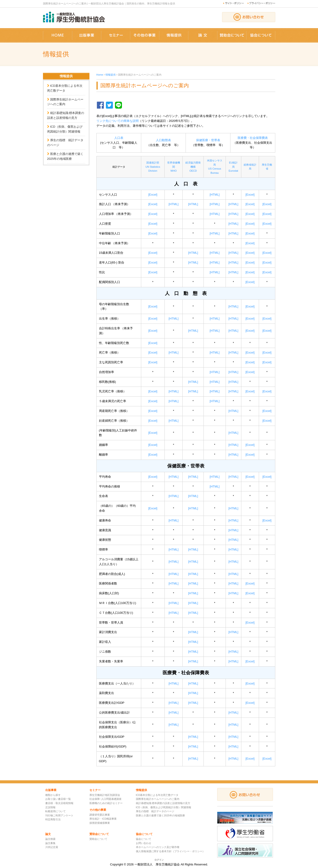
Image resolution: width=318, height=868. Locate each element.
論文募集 (50, 843)
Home (100, 75)
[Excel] (153, 195)
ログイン (159, 860)
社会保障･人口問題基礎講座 (105, 799)
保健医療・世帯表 (208, 140)
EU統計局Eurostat (233, 167)
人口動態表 (163, 140)
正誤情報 (50, 807)
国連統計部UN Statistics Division (153, 167)
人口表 (119, 138)
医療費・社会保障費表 (253, 138)
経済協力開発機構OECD (193, 167)
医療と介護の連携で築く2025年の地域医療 (160, 815)
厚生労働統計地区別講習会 (105, 795)
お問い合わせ (144, 843)
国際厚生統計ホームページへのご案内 (158, 799)
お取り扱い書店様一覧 (58, 799)
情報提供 (111, 75)
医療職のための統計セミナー (106, 803)
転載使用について (56, 811)
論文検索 (50, 839)
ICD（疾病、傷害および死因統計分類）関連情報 (164, 807)
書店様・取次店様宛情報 (59, 803)
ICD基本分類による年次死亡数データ (157, 795)
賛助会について (98, 839)
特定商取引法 (53, 819)
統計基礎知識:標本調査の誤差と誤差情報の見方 (163, 803)
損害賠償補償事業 (100, 823)
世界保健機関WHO (174, 167)
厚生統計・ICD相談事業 (103, 819)
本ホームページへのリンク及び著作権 (158, 847)
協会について (144, 839)
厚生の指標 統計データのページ (155, 811)
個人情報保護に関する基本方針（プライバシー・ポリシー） (170, 851)
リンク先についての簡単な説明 (118, 121)
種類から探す (53, 795)
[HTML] (215, 195)
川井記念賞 (52, 847)
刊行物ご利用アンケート (59, 815)
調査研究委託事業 (100, 815)
